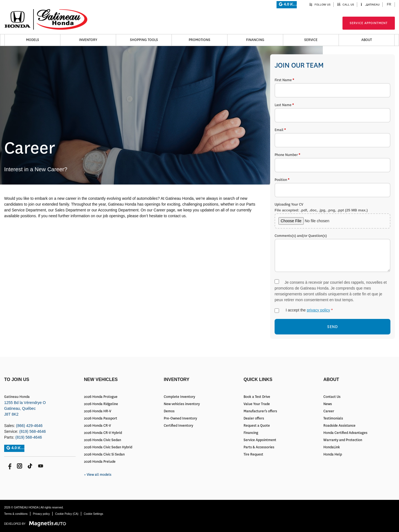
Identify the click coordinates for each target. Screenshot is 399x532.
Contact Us (332, 397)
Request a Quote (257, 426)
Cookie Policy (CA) (67, 514)
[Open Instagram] (20, 466)
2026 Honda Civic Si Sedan (104, 454)
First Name (332, 88)
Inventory (88, 40)
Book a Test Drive (257, 397)
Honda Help (333, 454)
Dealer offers (254, 418)
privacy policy (318, 310)
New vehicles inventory (182, 404)
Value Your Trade (257, 404)
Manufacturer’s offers (260, 411)
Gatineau (370, 5)
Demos (169, 411)
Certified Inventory (178, 426)
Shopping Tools (144, 40)
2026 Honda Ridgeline (101, 404)
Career (329, 411)
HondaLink (332, 447)
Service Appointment (369, 23)
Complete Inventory (179, 397)
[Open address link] (25, 408)
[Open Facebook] (9, 466)
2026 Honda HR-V (98, 411)
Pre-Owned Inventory (180, 418)
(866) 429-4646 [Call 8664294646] (29, 426)
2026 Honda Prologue (101, 397)
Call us (346, 5)
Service (311, 40)
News (328, 404)
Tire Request (253, 454)
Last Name (332, 112)
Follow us (320, 5)
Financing (255, 40)
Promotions (199, 40)
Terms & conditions (16, 514)
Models (33, 40)
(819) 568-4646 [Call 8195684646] (32, 431)
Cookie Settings (93, 514)
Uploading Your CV (332, 215)
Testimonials (333, 418)
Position (332, 187)
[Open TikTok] (30, 466)
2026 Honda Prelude (100, 462)
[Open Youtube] (41, 466)
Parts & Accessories (259, 447)
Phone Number (332, 162)
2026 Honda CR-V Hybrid (103, 433)
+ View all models (98, 475)
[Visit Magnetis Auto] (49, 524)
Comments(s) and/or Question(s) (332, 254)
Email (332, 137)
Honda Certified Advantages (345, 433)
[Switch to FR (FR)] (389, 5)
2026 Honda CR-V (97, 426)
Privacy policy (41, 514)
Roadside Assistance (339, 426)
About (367, 40)
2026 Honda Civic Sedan (103, 440)
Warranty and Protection (343, 440)
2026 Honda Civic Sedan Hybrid (108, 447)
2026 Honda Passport (101, 418)
